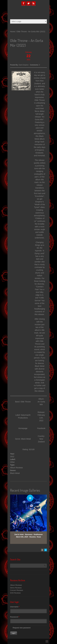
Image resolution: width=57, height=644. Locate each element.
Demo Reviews (16, 588)
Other (12, 462)
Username (15, 607)
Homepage (23, 428)
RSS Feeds (33, 3)
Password (15, 617)
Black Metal (15, 473)
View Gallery (30, 498)
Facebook (24, 3)
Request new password (22, 628)
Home (13, 32)
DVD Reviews (15, 593)
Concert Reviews (17, 590)
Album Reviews (16, 468)
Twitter (28, 3)
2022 (12, 457)
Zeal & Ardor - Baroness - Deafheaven (29, 535)
